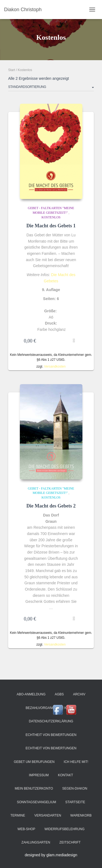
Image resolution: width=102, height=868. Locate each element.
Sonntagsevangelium (36, 802)
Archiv (79, 694)
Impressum (39, 775)
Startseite (75, 802)
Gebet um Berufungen (34, 762)
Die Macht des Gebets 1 (51, 226)
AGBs (59, 694)
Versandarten (48, 815)
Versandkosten (55, 366)
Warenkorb (81, 815)
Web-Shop (26, 829)
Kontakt (66, 775)
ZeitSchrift (70, 842)
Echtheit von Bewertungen (51, 735)
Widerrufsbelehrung (64, 829)
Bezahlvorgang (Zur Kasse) (51, 708)
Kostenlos (51, 217)
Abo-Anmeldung (31, 694)
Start (12, 70)
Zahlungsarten (36, 842)
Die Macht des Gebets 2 (51, 506)
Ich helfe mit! (76, 762)
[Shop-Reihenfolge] (51, 88)
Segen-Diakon (75, 788)
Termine (18, 815)
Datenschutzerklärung (51, 721)
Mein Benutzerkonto (34, 788)
